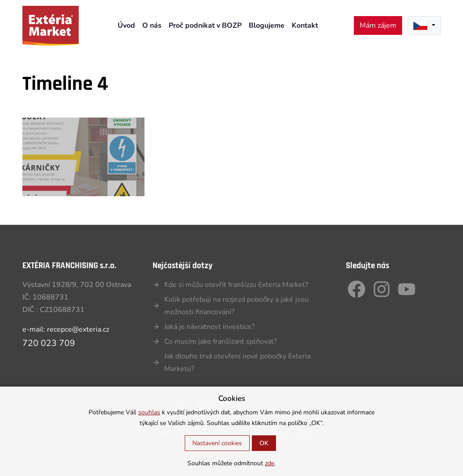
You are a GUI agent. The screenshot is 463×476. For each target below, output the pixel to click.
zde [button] (270, 463)
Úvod (126, 25)
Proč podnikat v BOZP (205, 25)
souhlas (149, 412)
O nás (152, 25)
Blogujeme (267, 25)
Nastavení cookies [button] (217, 443)
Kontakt (305, 25)
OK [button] (264, 443)
